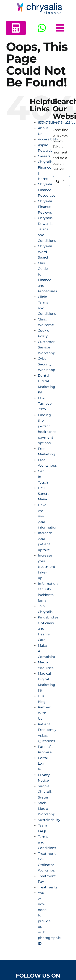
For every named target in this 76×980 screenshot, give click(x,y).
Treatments (48, 887)
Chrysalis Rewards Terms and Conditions (47, 229)
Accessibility (48, 139)
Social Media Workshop (47, 809)
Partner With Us (44, 713)
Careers (44, 156)
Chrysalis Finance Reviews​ (45, 207)
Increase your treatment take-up (47, 567)
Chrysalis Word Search (45, 252)
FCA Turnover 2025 (45, 404)
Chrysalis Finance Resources (47, 190)
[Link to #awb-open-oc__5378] (60, 28)
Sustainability (49, 820)
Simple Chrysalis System (45, 792)
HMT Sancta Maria (44, 494)
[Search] (58, 181)
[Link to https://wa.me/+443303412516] (42, 28)
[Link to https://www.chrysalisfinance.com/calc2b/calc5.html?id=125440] (16, 28)
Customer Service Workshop (47, 347)
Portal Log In (43, 764)
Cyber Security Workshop (47, 364)
